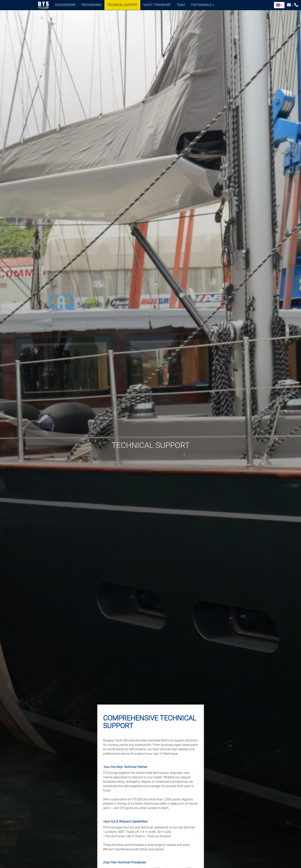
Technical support (122, 5)
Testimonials (202, 5)
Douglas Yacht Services (44, 5)
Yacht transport (157, 5)
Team (181, 5)
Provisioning (91, 5)
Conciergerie (65, 5)
